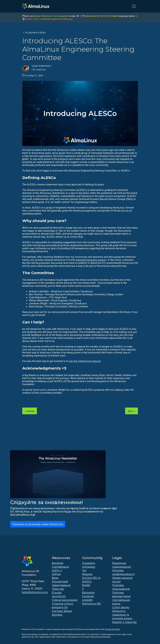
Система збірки (62, 611)
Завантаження (61, 585)
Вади (55, 578)
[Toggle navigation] (134, 6)
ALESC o (57, 570)
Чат (84, 570)
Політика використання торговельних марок (121, 598)
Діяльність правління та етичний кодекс (122, 615)
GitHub (56, 574)
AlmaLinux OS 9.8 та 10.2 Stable (101, 16)
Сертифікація (60, 567)
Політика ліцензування (121, 587)
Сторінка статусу (63, 604)
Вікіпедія (58, 563)
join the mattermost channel (85, 361)
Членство (58, 589)
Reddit (86, 585)
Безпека (57, 615)
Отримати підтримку (89, 565)
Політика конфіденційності (123, 572)
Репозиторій (60, 581)
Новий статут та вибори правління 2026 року (49, 19)
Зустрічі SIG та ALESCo (91, 580)
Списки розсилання (65, 600)
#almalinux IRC (92, 604)
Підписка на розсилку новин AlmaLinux (38, 524)
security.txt (59, 596)
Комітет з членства (124, 622)
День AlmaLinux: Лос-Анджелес (51, 16)
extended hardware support (91, 260)
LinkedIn (88, 600)
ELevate (57, 593)
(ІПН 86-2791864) (112, 629)
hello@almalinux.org (35, 592)
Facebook (88, 596)
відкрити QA (60, 607)
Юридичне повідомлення (122, 565)
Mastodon (88, 593)
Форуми (87, 574)
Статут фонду (121, 607)
